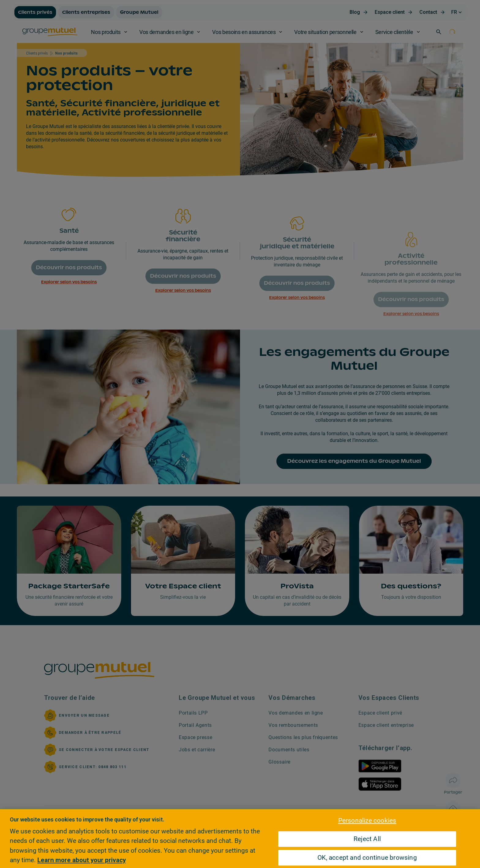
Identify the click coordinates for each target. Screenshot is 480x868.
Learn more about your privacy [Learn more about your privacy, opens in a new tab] (82, 860)
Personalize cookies (367, 821)
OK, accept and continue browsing (367, 858)
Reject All (367, 839)
